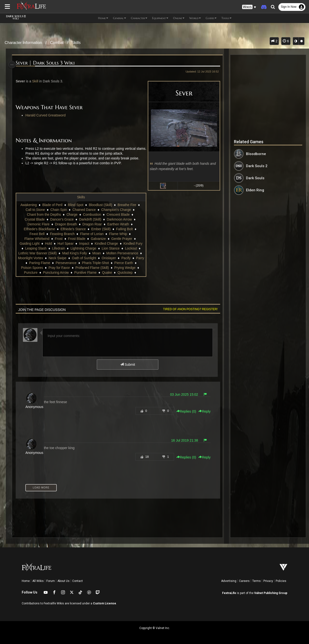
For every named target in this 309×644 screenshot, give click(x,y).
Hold (48, 243)
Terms (256, 581)
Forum (51, 581)
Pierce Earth (127, 263)
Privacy (268, 581)
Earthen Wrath (118, 224)
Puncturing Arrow (56, 272)
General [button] (119, 18)
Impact (84, 243)
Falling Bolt (124, 229)
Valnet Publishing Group (271, 593)
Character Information (23, 43)
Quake (107, 272)
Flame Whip (118, 234)
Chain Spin (59, 210)
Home (26, 581)
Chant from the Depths (44, 215)
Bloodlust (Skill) (100, 205)
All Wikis (38, 581)
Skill (36, 81)
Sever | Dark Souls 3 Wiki (46, 63)
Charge (72, 215)
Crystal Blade (34, 219)
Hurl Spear (65, 243)
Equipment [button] (160, 18)
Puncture (30, 272)
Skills (76, 43)
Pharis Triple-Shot (99, 263)
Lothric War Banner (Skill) (40, 253)
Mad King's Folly (77, 253)
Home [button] (103, 18)
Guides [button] (211, 18)
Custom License (105, 603)
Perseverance (70, 263)
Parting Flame (43, 263)
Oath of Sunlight (91, 258)
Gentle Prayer (121, 239)
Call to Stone (35, 210)
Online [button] (179, 18)
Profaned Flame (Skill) (92, 268)
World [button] (195, 18)
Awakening (28, 205)
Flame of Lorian (92, 234)
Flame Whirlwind (37, 239)
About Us (63, 581)
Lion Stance (110, 248)
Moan (99, 253)
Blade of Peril (52, 205)
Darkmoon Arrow (119, 219)
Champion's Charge (116, 210)
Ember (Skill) (101, 229)
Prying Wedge (125, 268)
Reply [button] (203, 411)
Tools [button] (226, 18)
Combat (57, 43)
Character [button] (139, 18)
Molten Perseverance (125, 253)
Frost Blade (77, 239)
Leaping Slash (36, 248)
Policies (281, 581)
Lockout (131, 248)
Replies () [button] (184, 411)
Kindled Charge (106, 243)
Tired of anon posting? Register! (189, 309)
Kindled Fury (133, 243)
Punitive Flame (85, 272)
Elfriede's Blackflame (39, 229)
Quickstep (125, 272)
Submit (127, 365)
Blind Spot (75, 205)
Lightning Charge (83, 248)
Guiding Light (29, 243)
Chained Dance (84, 210)
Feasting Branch (62, 234)
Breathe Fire (127, 205)
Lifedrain (58, 248)
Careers (244, 581)
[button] (249, 7)
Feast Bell (37, 234)
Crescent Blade (118, 215)
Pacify (133, 258)
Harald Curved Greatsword (47, 115)
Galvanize (98, 239)
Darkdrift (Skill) (90, 219)
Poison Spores (32, 268)
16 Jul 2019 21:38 (183, 440)
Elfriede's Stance (73, 229)
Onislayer (115, 258)
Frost (58, 239)
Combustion (92, 215)
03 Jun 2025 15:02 (182, 394)
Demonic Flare (38, 224)
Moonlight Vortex (37, 258)
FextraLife (229, 593)
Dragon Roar (92, 224)
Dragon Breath (66, 224)
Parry (23, 263)
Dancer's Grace (62, 219)
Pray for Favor (59, 268)
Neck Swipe (64, 258)
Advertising (229, 581)
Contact (77, 581)
